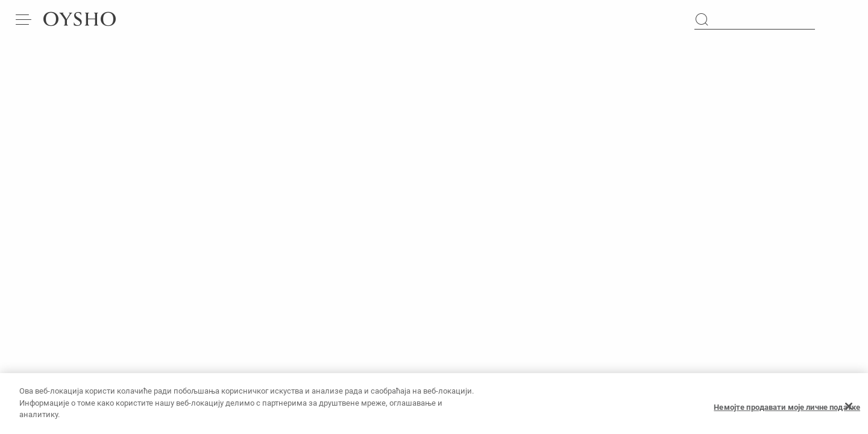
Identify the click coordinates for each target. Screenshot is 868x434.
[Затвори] (849, 412)
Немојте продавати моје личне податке (787, 412)
